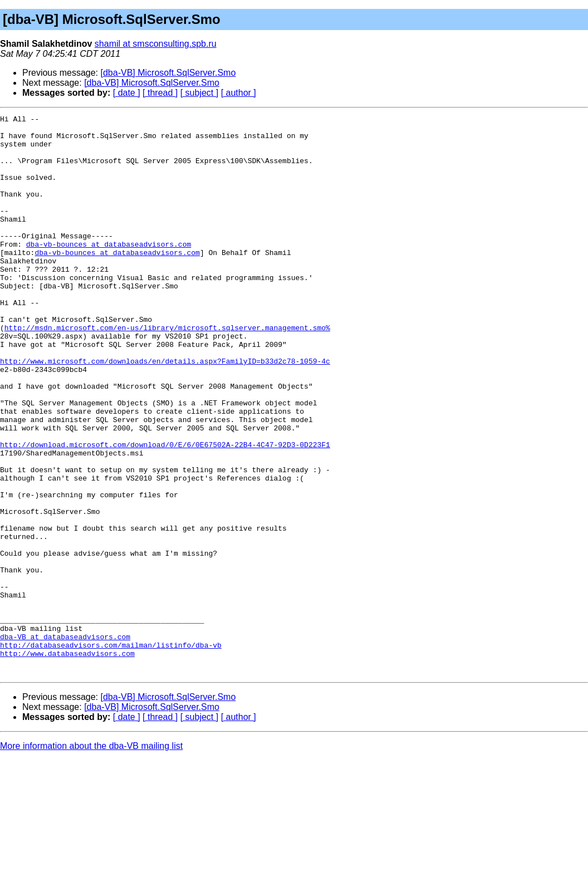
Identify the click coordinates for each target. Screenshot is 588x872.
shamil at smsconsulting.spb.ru (156, 44)
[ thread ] (160, 93)
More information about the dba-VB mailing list (91, 858)
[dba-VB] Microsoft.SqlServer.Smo (168, 73)
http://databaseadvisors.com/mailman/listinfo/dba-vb (111, 752)
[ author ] (239, 93)
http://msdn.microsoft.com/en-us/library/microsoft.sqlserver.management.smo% (167, 371)
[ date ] (127, 93)
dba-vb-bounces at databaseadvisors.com (109, 271)
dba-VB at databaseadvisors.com (65, 742)
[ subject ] (199, 93)
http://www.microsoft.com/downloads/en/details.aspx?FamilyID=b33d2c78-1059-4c (165, 411)
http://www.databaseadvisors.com (67, 762)
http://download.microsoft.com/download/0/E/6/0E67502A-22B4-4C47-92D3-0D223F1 (165, 511)
